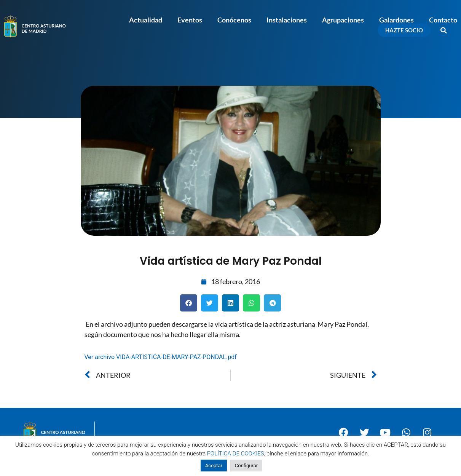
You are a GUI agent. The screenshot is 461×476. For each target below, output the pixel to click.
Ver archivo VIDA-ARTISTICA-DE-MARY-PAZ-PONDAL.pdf (161, 357)
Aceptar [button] (214, 466)
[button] (444, 30)
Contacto (443, 20)
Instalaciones (287, 20)
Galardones (396, 20)
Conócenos (234, 20)
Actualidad (146, 20)
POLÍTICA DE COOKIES (236, 454)
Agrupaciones (343, 20)
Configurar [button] (246, 466)
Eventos (190, 20)
